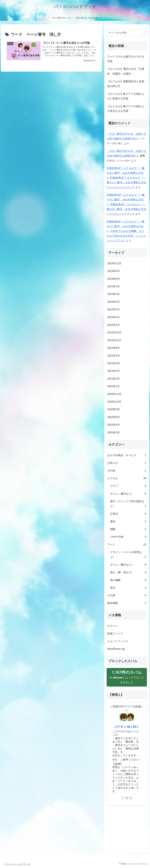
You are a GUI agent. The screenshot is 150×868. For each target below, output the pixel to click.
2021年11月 (114, 340)
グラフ (128, 486)
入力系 (127, 595)
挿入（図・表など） (128, 572)
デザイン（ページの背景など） (128, 555)
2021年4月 (114, 363)
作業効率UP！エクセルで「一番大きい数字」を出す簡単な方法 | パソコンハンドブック (126, 209)
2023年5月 (114, 279)
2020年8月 (114, 417)
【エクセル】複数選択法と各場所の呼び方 (126, 84)
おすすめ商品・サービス (127, 455)
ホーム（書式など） (128, 494)
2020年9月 (114, 409)
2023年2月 (114, 294)
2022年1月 (114, 325)
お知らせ (127, 463)
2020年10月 (114, 402)
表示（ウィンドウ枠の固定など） (128, 504)
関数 (128, 529)
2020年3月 (114, 433)
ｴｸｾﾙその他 (128, 537)
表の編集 (128, 580)
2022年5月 (114, 309)
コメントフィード (118, 641)
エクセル (127, 478)
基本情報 (127, 603)
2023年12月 (114, 263)
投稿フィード (115, 634)
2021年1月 (114, 386)
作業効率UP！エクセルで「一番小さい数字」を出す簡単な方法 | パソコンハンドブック (126, 183)
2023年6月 (114, 271)
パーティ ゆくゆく (127, 726)
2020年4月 (114, 425)
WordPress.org (116, 649)
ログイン (112, 626)
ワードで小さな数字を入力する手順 (126, 59)
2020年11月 (114, 394)
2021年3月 (114, 371)
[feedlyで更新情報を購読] (127, 798)
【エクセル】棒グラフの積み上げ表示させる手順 (126, 109)
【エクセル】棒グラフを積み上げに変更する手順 (126, 96)
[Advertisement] (127, 828)
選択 (128, 522)
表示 (128, 588)
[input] (127, 33)
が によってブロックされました (127, 677)
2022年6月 (114, 302)
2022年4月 (114, 317)
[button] (144, 33)
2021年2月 (114, 379)
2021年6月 (114, 348)
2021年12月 (114, 333)
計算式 (128, 514)
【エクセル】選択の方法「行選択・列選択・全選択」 (126, 71)
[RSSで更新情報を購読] (131, 798)
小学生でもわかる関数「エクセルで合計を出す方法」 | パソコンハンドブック (126, 236)
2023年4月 (114, 286)
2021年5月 (114, 356)
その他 (127, 471)
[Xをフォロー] (123, 798)
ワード (127, 545)
